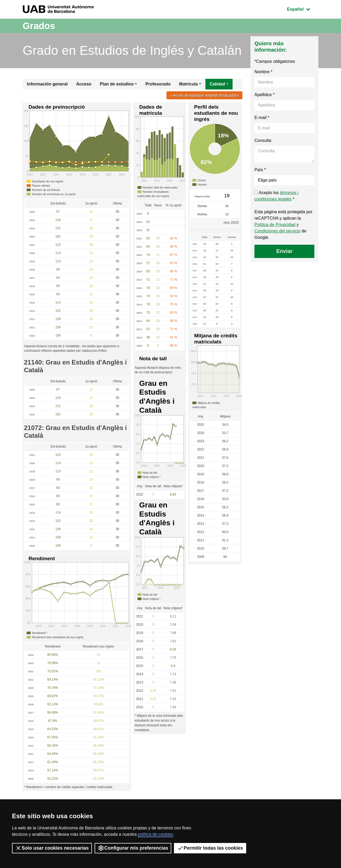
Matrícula (188, 84)
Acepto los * (276, 196)
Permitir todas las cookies (210, 848)
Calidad (217, 84)
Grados (39, 26)
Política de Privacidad (275, 225)
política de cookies (155, 834)
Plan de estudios (117, 84)
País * (260, 170)
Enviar (284, 251)
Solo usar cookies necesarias (52, 848)
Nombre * (263, 72)
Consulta (263, 140)
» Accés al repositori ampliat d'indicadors (204, 95)
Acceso (84, 84)
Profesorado (158, 84)
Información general (47, 84)
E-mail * (262, 118)
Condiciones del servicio (277, 231)
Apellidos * (265, 95)
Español (303, 9)
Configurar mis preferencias (133, 848)
